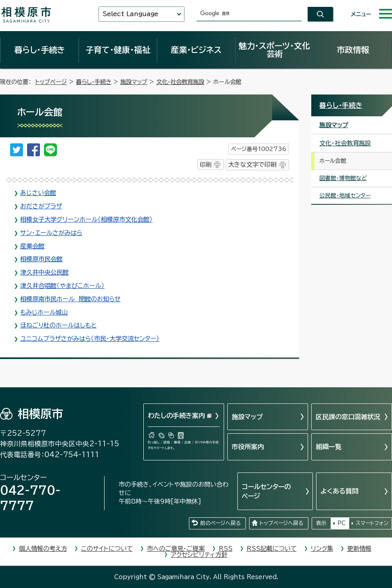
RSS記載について (272, 549)
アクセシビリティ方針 (199, 555)
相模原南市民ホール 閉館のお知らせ (70, 299)
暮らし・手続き (40, 50)
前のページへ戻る (220, 523)
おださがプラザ (41, 206)
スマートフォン (372, 523)
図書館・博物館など (343, 178)
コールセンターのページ (266, 491)
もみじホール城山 (44, 312)
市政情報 (353, 50)
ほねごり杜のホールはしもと (58, 325)
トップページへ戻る (281, 523)
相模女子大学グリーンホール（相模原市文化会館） (86, 219)
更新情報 (359, 549)
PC (342, 523)
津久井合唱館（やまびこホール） (62, 286)
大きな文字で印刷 (252, 165)
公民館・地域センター (345, 195)
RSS (226, 549)
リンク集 (322, 549)
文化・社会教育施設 (180, 82)
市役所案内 (248, 447)
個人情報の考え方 (43, 549)
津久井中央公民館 (44, 272)
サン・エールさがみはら (51, 233)
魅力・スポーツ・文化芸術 (274, 50)
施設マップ (134, 82)
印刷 (205, 165)
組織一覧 (329, 447)
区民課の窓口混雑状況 (348, 417)
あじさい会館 (38, 193)
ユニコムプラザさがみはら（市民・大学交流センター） (90, 339)
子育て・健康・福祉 (118, 50)
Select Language (130, 14)
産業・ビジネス (196, 50)
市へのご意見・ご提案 (176, 549)
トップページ (51, 82)
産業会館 (32, 246)
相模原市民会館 (41, 259)
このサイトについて (107, 549)
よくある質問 (340, 491)
